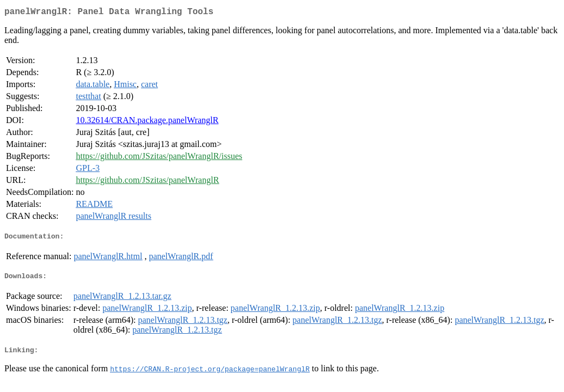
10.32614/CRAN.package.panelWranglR (147, 122)
